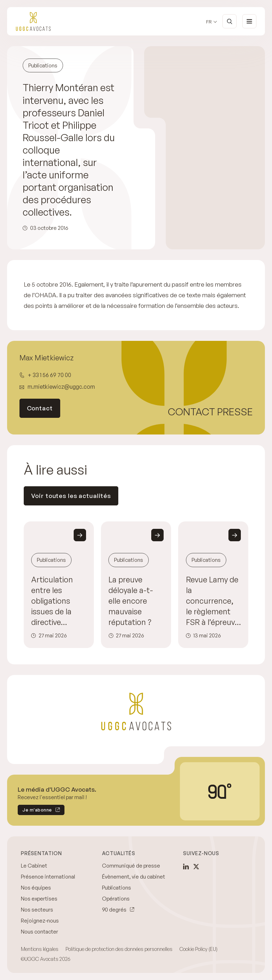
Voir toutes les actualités (71, 496)
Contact (40, 408)
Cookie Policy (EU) (199, 949)
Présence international (48, 877)
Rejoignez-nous (40, 921)
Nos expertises (39, 899)
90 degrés (114, 910)
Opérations (116, 899)
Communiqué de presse (131, 866)
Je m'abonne (35, 811)
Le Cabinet (34, 866)
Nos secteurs (37, 910)
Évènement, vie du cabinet (134, 877)
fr (209, 22)
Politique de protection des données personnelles (119, 949)
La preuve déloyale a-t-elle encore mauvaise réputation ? (131, 601)
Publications (117, 888)
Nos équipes (36, 888)
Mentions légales (40, 949)
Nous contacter (39, 932)
